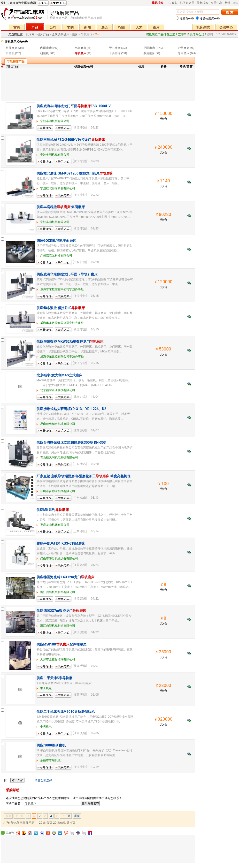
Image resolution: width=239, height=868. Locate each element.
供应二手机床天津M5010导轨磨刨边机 (66, 712)
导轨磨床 (80, 53)
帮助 (228, 3)
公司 (53, 27)
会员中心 (216, 3)
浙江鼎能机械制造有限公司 (58, 592)
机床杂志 (203, 27)
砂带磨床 (184, 48)
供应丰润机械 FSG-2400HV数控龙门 (71, 140)
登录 (43, 3)
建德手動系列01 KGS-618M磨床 (61, 543)
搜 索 (230, 12)
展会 (105, 27)
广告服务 (171, 3)
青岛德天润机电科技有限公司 (59, 457)
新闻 (87, 27)
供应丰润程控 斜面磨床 (61, 207)
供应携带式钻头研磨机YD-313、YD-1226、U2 (71, 409)
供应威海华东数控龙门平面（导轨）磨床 (67, 274)
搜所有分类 (185, 19)
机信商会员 (187, 3)
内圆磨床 (46, 48)
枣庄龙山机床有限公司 (55, 525)
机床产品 (43, 34)
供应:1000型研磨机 (51, 745)
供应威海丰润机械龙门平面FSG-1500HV (74, 106)
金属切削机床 (61, 34)
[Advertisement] (98, 84)
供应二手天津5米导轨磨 (54, 678)
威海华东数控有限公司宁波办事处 (62, 289)
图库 (156, 27)
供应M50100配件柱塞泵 (62, 644)
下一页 (66, 816)
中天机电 (46, 688)
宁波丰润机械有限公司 (55, 121)
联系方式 (61, 130)
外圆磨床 (12, 48)
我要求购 (157, 3)
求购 (70, 27)
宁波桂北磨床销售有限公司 (58, 188)
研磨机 (45, 53)
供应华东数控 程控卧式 (61, 308)
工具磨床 (115, 53)
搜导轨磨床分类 (208, 19)
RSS (236, 3)
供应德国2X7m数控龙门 (61, 611)
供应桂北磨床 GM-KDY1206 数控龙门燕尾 (75, 173)
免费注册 (58, 3)
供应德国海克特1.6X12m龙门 (66, 577)
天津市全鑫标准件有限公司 (58, 659)
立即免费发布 (90, 803)
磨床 (75, 34)
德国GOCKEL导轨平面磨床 (57, 241)
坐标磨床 (80, 48)
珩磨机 (10, 53)
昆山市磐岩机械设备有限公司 (59, 558)
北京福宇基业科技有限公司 (58, 390)
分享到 (10, 833)
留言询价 (42, 130)
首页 (17, 27)
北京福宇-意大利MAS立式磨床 (60, 375)
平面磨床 (149, 48)
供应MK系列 (53, 510)
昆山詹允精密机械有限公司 (58, 424)
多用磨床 (149, 53)
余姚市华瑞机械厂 (52, 760)
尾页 (77, 816)
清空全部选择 (43, 780)
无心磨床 (115, 48)
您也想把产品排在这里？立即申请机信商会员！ (177, 34)
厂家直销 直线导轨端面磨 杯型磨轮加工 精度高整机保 (84, 476)
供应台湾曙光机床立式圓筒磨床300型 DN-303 (71, 442)
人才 (139, 27)
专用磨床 (184, 53)
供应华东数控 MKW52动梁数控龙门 (70, 342)
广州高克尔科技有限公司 (56, 256)
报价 (122, 27)
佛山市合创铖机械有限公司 (58, 491)
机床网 (24, 15)
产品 (35, 27)
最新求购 (202, 3)
